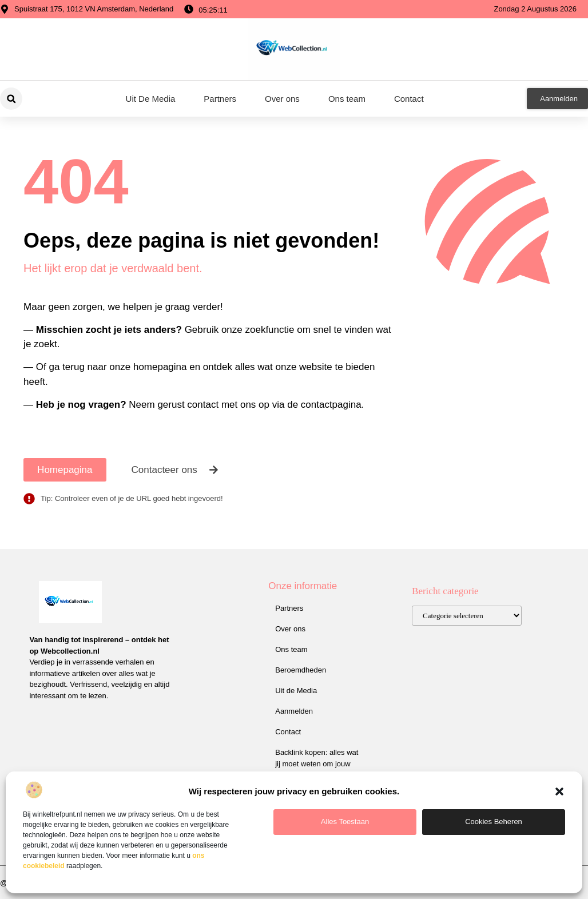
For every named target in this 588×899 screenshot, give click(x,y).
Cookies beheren (494, 822)
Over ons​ (282, 99)
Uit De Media (151, 99)
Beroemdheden (301, 670)
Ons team (347, 99)
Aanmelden (294, 711)
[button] (559, 791)
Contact (409, 99)
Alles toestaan (345, 822)
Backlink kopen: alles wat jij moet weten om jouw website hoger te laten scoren (317, 769)
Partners (220, 99)
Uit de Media (296, 691)
